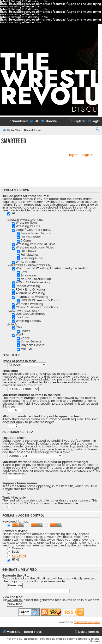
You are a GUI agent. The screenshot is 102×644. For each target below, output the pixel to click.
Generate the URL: (16, 576)
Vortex (25, 338)
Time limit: (10, 371)
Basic (13, 552)
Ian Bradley (30, 639)
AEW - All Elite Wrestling (33, 282)
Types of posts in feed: (19, 361)
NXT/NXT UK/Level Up (36, 279)
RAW (24, 272)
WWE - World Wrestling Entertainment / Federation (52, 268)
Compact (16, 548)
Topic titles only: (15, 498)
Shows (25, 331)
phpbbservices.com (87, 622)
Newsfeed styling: (15, 531)
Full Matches (30, 255)
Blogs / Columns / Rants (33, 230)
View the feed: (13, 597)
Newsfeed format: (16, 522)
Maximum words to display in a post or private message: (45, 462)
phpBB (60, 639)
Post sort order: (14, 438)
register (88, 155)
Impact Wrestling (28, 286)
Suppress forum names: (20, 483)
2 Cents (26, 241)
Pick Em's (22, 317)
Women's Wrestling (30, 304)
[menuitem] (18, 121)
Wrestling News (27, 223)
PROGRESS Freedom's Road (40, 300)
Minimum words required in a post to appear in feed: (42, 416)
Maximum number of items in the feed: (32, 395)
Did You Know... (32, 237)
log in (73, 155)
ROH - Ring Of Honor (30, 290)
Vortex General (31, 341)
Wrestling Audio (32, 258)
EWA (19, 327)
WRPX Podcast (26, 262)
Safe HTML (19, 556)
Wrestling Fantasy (29, 321)
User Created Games (30, 314)
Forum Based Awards (36, 233)
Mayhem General (33, 345)
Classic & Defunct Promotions (37, 307)
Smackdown (30, 275)
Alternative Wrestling (30, 293)
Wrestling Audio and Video (35, 248)
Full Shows (28, 251)
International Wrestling (32, 297)
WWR (20, 335)
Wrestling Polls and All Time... (37, 244)
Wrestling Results (28, 226)
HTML (13, 560)
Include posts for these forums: (26, 196)
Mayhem (27, 349)
